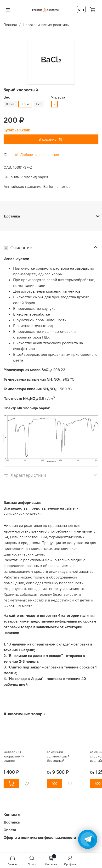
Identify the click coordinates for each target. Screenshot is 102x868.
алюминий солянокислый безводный (58, 756)
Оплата (10, 830)
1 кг (39, 104)
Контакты (12, 814)
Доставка (12, 822)
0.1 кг (10, 104)
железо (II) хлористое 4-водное (14, 756)
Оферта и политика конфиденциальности (40, 837)
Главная (10, 25)
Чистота (58, 97)
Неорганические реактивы (46, 25)
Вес (7, 97)
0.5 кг (25, 104)
